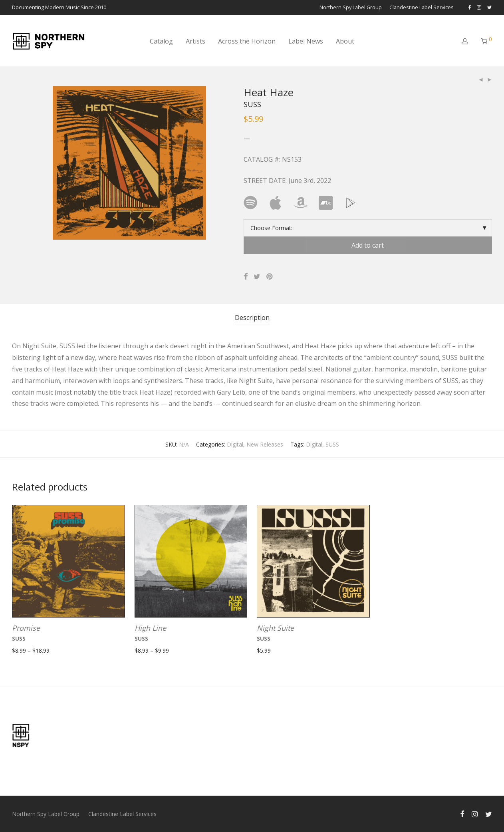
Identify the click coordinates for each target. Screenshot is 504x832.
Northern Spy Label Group (351, 8)
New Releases (265, 444)
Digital (235, 444)
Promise (26, 628)
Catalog (161, 41)
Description (252, 318)
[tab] (252, 318)
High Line (150, 628)
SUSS (332, 444)
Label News (306, 41)
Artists (195, 41)
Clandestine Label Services (422, 8)
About (345, 41)
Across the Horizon (247, 41)
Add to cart (368, 245)
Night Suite (275, 628)
